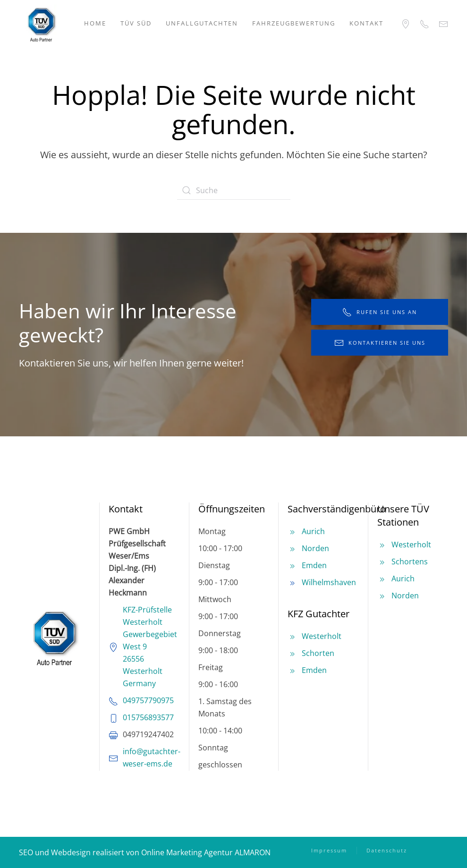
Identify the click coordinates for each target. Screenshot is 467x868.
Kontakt (366, 23)
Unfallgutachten (202, 23)
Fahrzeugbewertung (294, 23)
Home (95, 23)
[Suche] (234, 190)
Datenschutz (387, 850)
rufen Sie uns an (380, 312)
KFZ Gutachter (318, 614)
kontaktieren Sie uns (380, 343)
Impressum (329, 850)
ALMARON (253, 852)
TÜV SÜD (136, 23)
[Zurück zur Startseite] (41, 24)
